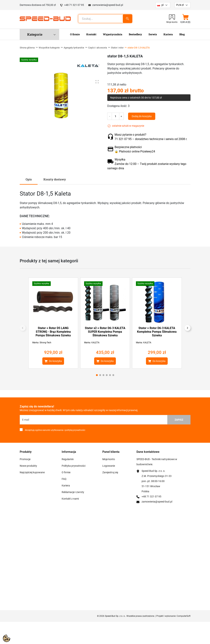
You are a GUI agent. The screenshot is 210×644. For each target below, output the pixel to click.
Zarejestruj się (110, 472)
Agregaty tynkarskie (74, 48)
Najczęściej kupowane (32, 472)
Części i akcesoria (98, 48)
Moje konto (109, 459)
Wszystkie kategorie (49, 48)
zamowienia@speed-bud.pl (108, 5)
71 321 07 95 (123, 139)
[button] (185, 19)
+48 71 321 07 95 (74, 5)
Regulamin (68, 459)
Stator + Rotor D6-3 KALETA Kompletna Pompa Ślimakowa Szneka (157, 332)
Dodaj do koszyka (142, 116)
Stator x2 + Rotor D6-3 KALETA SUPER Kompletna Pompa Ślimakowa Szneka (105, 332)
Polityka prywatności (74, 466)
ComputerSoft (184, 616)
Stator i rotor (117, 48)
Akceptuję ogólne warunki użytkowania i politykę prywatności (54, 430)
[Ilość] (115, 116)
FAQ (64, 479)
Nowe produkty (28, 466)
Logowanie (109, 466)
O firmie (66, 472)
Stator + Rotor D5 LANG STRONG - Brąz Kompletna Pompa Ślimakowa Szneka (53, 332)
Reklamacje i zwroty (73, 492)
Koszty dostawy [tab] (55, 179)
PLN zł (180, 5)
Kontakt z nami (70, 499)
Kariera (66, 486)
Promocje (25, 459)
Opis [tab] (29, 179)
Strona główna (27, 48)
